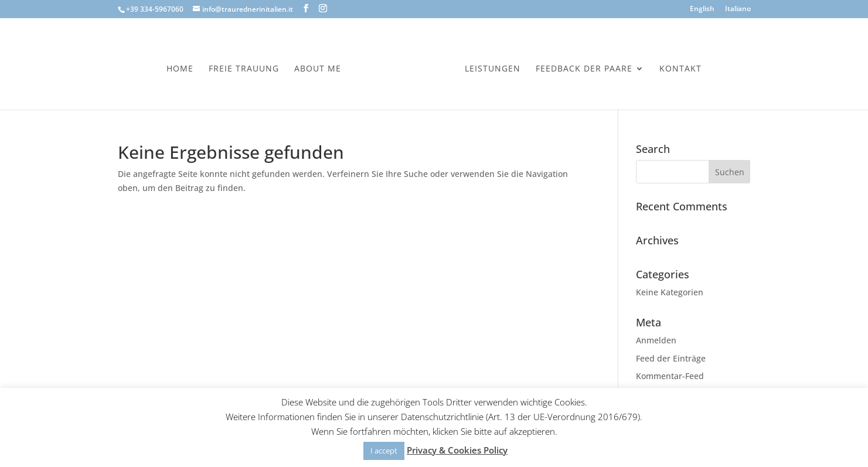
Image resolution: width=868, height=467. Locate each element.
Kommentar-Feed (670, 376)
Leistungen (493, 69)
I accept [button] (384, 451)
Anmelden (656, 340)
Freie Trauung (244, 69)
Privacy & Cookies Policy (457, 450)
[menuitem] (702, 11)
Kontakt (680, 69)
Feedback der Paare (584, 69)
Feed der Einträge (671, 358)
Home (180, 69)
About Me (318, 69)
